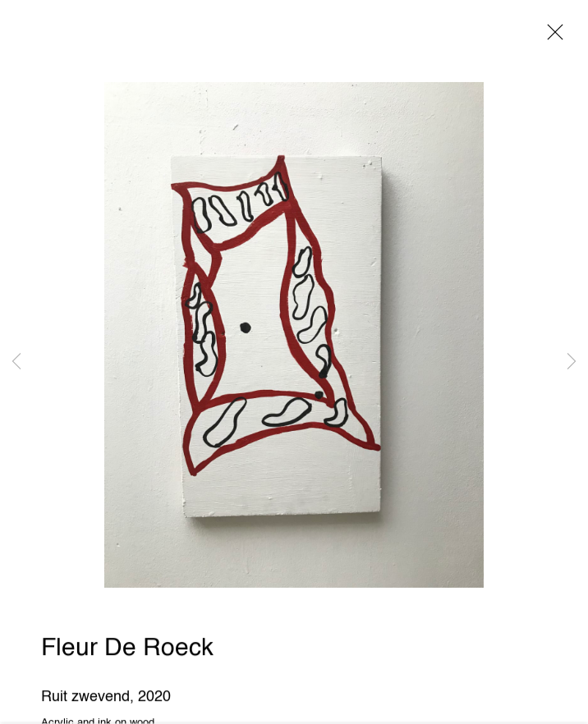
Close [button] (551, 37)
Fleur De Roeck (127, 650)
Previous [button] (16, 362)
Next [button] (572, 362)
